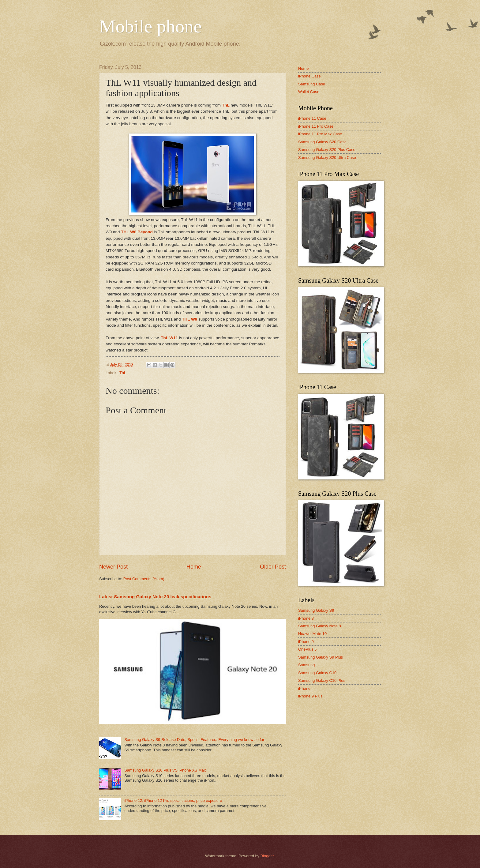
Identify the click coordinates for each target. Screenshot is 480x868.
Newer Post (113, 567)
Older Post (273, 567)
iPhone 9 (306, 642)
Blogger (267, 856)
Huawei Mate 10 (312, 634)
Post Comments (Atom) (144, 579)
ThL (226, 105)
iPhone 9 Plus (310, 696)
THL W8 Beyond (137, 232)
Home (194, 567)
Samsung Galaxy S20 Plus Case (327, 150)
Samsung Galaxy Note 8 (320, 626)
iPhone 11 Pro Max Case (320, 134)
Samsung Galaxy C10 (317, 673)
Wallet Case (309, 92)
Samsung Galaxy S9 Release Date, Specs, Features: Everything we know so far (194, 740)
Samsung (306, 665)
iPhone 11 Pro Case (316, 126)
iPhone (304, 688)
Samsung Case (312, 84)
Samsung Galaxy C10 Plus (322, 680)
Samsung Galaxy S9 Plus (321, 657)
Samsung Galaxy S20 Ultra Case (327, 158)
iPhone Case (309, 76)
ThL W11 (169, 338)
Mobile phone (150, 26)
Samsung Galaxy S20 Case (322, 142)
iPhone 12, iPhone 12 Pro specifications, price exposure (173, 800)
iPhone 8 (306, 618)
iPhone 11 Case (312, 118)
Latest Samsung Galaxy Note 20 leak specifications (155, 597)
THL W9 (189, 319)
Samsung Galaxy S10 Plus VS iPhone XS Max (165, 770)
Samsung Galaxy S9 (316, 610)
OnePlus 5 (307, 649)
